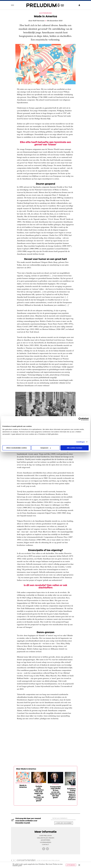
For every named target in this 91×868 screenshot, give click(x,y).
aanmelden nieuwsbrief (64, 823)
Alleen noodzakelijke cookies (17, 448)
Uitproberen (71, 865)
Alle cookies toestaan (74, 448)
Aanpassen (46, 448)
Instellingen (81, 442)
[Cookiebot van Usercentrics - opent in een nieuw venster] (80, 419)
